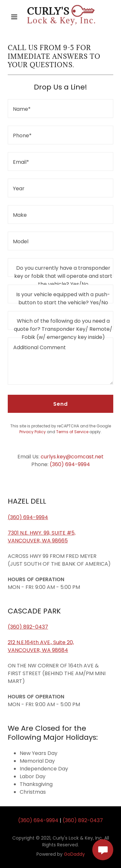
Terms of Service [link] (72, 432)
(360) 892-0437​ (28, 627)
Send (60, 404)
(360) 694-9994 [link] (70, 464)
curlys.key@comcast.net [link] (72, 457)
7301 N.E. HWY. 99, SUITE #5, (42, 533)
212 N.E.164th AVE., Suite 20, (41, 642)
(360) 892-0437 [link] (83, 820)
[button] (14, 17)
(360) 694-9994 (28, 517)
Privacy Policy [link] (33, 432)
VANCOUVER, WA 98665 (38, 541)
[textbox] (60, 109)
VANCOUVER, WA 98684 (38, 650)
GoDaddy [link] (74, 854)
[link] (61, 17)
